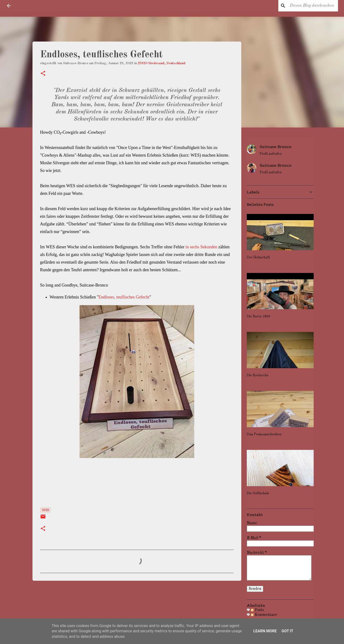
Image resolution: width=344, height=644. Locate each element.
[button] (43, 74)
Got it (287, 631)
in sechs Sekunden (201, 247)
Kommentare (264, 615)
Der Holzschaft (258, 257)
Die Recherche (258, 375)
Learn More (265, 631)
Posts (257, 610)
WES (46, 510)
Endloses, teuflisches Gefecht (124, 297)
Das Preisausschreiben (264, 434)
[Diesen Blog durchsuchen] (313, 6)
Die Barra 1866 (258, 316)
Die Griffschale (258, 493)
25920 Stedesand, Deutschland (162, 63)
